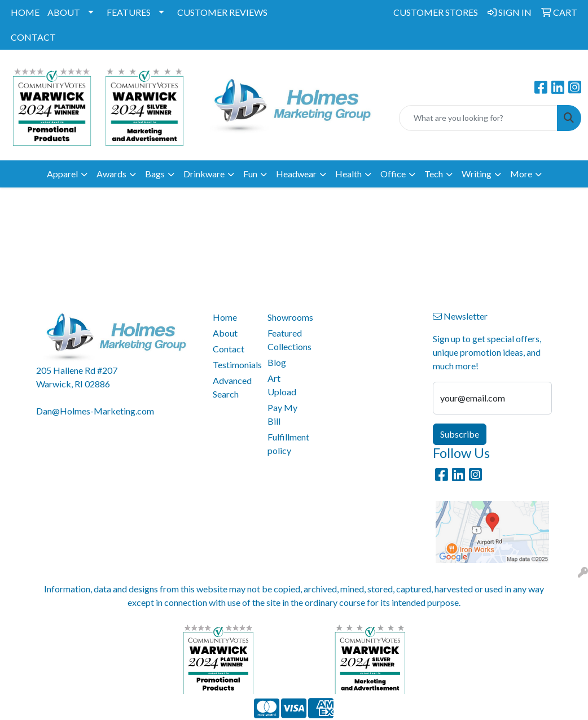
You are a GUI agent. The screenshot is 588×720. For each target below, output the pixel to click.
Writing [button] (477, 174)
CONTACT (33, 37)
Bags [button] (155, 174)
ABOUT (64, 12)
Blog (277, 362)
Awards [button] (111, 174)
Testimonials (234, 365)
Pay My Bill (282, 414)
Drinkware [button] (204, 174)
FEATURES (129, 12)
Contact (229, 349)
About (225, 333)
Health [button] (348, 174)
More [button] (521, 174)
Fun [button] (250, 174)
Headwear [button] (296, 174)
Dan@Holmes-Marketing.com (95, 411)
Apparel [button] (62, 174)
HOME (25, 12)
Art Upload (282, 385)
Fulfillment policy (288, 444)
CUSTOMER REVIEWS (222, 12)
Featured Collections (288, 340)
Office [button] (393, 174)
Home (225, 317)
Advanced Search (232, 387)
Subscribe (460, 434)
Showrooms (288, 317)
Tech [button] (434, 174)
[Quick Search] (478, 118)
